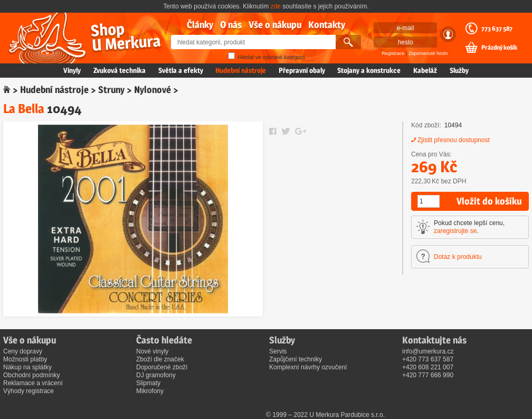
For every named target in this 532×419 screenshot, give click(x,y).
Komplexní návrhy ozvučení (308, 367)
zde (276, 6)
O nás (231, 25)
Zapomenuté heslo (428, 53)
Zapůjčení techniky (296, 359)
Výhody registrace (28, 391)
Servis (278, 351)
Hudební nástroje (241, 70)
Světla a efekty (181, 70)
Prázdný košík (499, 48)
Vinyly (72, 70)
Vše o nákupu (275, 25)
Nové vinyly (152, 351)
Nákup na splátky (27, 367)
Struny (111, 90)
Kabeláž (425, 70)
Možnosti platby (25, 359)
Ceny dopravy (23, 351)
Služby (459, 70)
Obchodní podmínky (31, 375)
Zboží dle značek (160, 359)
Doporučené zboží (162, 367)
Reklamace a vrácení (33, 383)
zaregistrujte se (455, 231)
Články (200, 25)
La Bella (24, 109)
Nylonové (153, 90)
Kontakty (327, 25)
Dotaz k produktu (458, 257)
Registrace (393, 53)
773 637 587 (497, 29)
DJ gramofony (156, 375)
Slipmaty (148, 383)
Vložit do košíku (489, 201)
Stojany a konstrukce (369, 70)
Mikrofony (150, 391)
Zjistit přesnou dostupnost (454, 140)
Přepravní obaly (302, 70)
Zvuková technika (120, 70)
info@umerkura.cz (428, 351)
